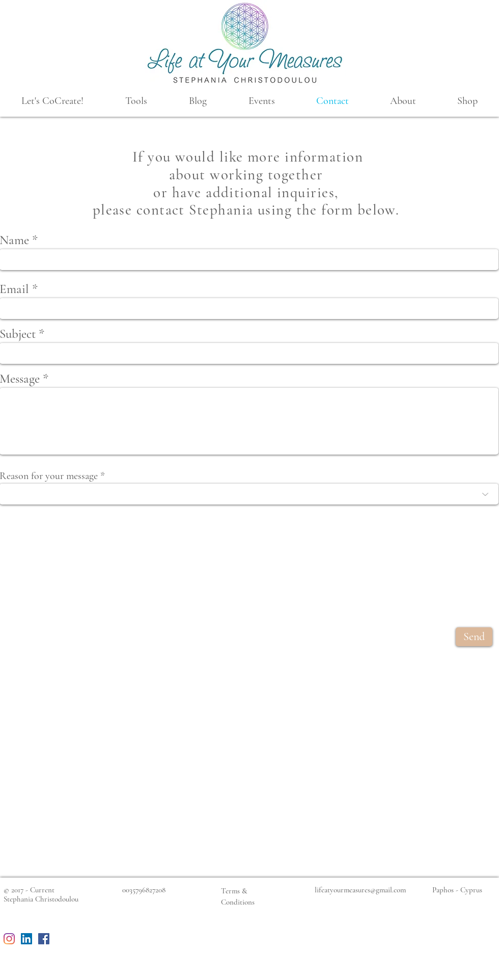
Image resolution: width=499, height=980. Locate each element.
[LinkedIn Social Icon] (26, 939)
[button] (52, 101)
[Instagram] (9, 939)
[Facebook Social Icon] (44, 939)
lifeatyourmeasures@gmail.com (360, 890)
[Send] (474, 637)
